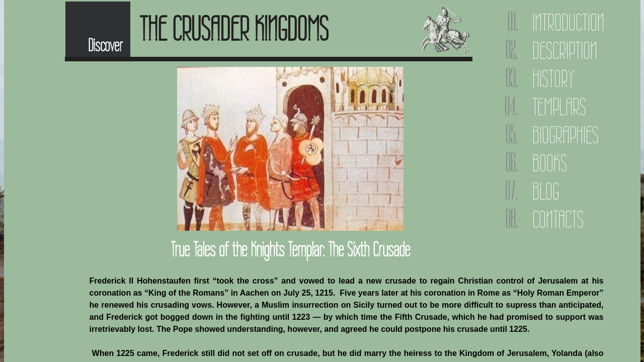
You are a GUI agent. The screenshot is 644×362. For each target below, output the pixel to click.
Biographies (566, 135)
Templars (559, 107)
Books (550, 163)
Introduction (568, 22)
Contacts (558, 219)
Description (565, 51)
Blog (546, 191)
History (553, 79)
